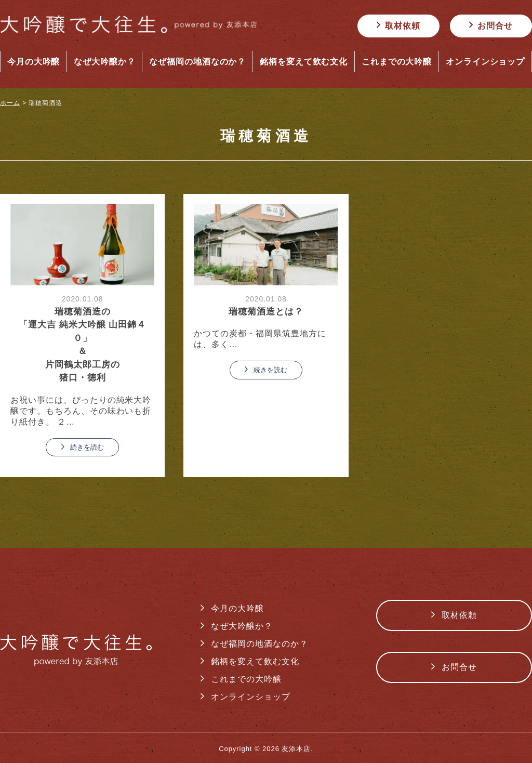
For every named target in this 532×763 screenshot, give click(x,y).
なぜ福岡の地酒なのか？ (260, 644)
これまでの (397, 62)
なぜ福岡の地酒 (198, 62)
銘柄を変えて (304, 62)
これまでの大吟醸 (246, 679)
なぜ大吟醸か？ (242, 626)
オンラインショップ (251, 697)
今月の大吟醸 (237, 608)
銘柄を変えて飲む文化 (255, 661)
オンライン (486, 62)
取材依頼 (403, 26)
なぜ (105, 62)
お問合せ (495, 26)
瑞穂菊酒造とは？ (266, 312)
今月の (34, 62)
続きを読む (87, 447)
